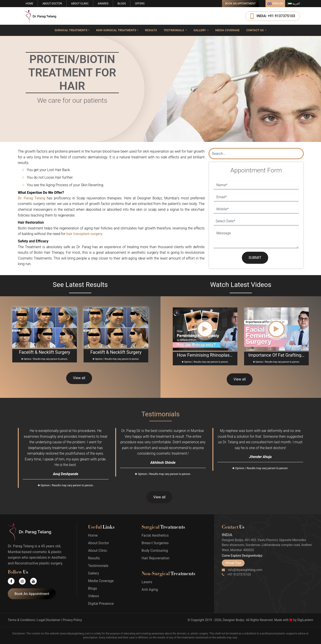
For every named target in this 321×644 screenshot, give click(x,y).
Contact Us (255, 30)
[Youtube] (36, 581)
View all (79, 378)
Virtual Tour (233, 563)
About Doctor (52, 4)
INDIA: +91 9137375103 (276, 16)
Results (151, 30)
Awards (103, 4)
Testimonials (174, 30)
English (275, 4)
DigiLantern (305, 620)
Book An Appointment (240, 4)
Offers (140, 4)
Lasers (147, 582)
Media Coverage (227, 30)
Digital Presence (101, 604)
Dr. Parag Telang (32, 198)
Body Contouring (155, 551)
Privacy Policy (72, 620)
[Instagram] (25, 581)
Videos (94, 596)
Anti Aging (150, 590)
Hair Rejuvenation (155, 558)
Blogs (122, 4)
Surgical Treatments (71, 30)
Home (29, 4)
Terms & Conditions (21, 620)
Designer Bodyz (234, 620)
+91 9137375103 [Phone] (236, 574)
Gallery (200, 30)
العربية (294, 4)
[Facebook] (13, 581)
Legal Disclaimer (49, 620)
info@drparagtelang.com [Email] (242, 570)
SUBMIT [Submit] (255, 258)
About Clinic (80, 4)
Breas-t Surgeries (155, 543)
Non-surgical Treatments (116, 30)
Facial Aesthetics (155, 535)
